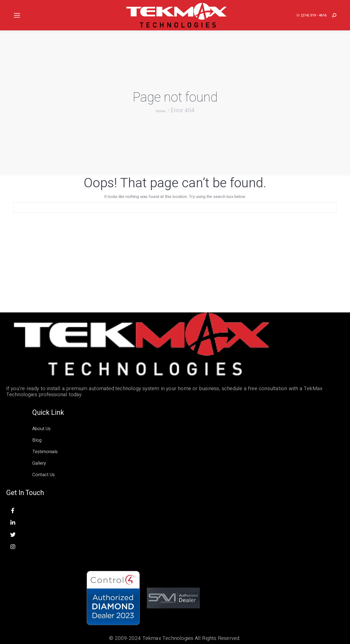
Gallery (39, 463)
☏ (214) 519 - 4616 (311, 15)
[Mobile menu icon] (17, 15)
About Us (41, 429)
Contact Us (43, 475)
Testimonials (45, 452)
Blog (37, 440)
